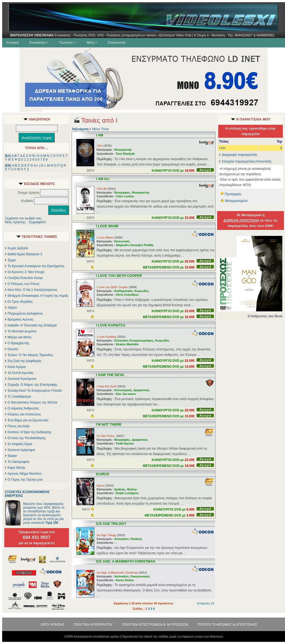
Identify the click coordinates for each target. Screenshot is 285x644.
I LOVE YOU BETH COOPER (119, 276)
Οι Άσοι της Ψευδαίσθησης (27, 438)
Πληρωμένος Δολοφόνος (25, 314)
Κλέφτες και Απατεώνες (24, 414)
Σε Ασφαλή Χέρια (20, 444)
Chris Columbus (127, 295)
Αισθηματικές (124, 291)
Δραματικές (142, 390)
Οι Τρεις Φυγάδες (20, 302)
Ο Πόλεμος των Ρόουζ (23, 284)
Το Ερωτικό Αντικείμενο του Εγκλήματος (36, 266)
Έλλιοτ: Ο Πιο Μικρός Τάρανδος (30, 355)
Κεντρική (12, 43)
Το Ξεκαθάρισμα (19, 397)
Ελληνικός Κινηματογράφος (134, 340)
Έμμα (12, 260)
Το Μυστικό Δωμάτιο (22, 331)
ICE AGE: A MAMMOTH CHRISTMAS (126, 561)
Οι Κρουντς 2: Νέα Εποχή (26, 272)
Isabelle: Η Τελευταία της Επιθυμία (32, 325)
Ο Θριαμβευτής (18, 343)
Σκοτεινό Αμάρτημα (21, 450)
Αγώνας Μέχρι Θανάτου (25, 474)
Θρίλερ (132, 489)
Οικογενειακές (140, 576)
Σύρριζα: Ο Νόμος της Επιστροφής (32, 385)
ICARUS (102, 474)
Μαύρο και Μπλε (20, 337)
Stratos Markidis (127, 344)
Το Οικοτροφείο (18, 462)
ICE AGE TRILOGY (111, 524)
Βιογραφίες (122, 192)
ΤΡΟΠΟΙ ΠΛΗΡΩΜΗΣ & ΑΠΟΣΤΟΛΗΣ (227, 624)
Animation (121, 539)
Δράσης (120, 489)
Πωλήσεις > (68, 43)
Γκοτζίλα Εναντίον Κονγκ (25, 278)
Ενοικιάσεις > (39, 43)
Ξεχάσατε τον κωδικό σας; (23, 218)
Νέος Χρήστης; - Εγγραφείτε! (25, 222)
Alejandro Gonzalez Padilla (135, 245)
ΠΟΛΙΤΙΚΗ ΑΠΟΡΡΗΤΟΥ (93, 624)
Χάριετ (12, 308)
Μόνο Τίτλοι (100, 129)
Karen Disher (125, 580)
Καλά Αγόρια (17, 367)
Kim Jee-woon (126, 394)
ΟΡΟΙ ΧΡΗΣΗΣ (53, 624)
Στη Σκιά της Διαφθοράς (25, 361)
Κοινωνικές (122, 241)
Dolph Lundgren (127, 493)
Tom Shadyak (125, 154)
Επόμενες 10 (206, 603)
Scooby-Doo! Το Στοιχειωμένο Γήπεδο (35, 391)
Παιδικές (136, 539)
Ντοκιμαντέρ (123, 150)
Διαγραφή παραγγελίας (238, 155)
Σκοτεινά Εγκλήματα (22, 379)
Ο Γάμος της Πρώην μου (25, 480)
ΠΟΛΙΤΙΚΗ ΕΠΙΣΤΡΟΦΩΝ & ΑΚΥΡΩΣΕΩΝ (155, 624)
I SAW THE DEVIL (110, 375)
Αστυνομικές (123, 390)
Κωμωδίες (142, 291)
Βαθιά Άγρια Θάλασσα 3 (25, 254)
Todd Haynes (125, 443)
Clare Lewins (125, 196)
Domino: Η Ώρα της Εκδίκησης (29, 432)
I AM (100, 135)
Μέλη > (92, 43)
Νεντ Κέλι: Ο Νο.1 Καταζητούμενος (32, 290)
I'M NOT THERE (109, 424)
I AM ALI (103, 179)
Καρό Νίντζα (16, 468)
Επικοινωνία (117, 43)
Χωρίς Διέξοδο (18, 248)
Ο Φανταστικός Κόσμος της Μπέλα (32, 402)
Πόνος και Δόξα (19, 426)
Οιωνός (13, 349)
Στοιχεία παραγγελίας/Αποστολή (246, 161)
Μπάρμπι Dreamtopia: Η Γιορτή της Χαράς (38, 296)
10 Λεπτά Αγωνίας (20, 373)
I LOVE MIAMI (107, 226)
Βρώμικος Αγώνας (21, 319)
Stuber (12, 456)
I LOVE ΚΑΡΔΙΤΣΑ (111, 325)
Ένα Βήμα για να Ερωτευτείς (28, 420)
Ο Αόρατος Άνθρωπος (23, 408)
